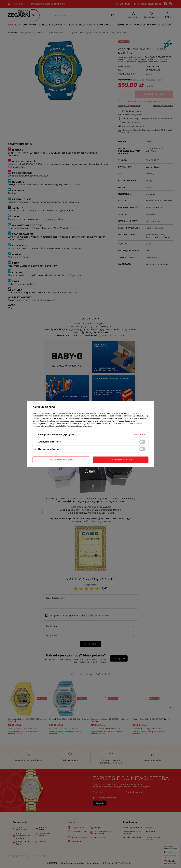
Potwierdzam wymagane (61, 460)
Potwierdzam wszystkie (121, 460)
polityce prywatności (60, 418)
